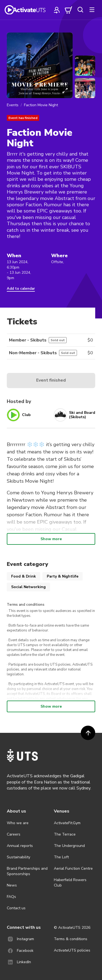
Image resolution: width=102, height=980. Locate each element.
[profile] (57, 10)
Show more (51, 539)
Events (13, 105)
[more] (92, 10)
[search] (80, 10)
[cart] (69, 10)
